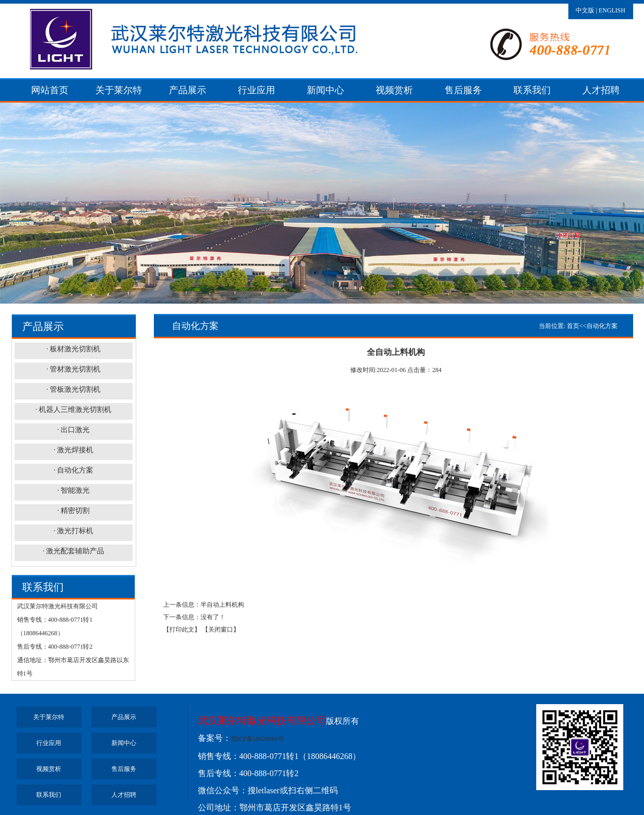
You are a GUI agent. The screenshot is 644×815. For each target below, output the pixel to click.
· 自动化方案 (73, 470)
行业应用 (256, 90)
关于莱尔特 (119, 90)
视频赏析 (394, 90)
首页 (573, 326)
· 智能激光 (73, 490)
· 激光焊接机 (73, 450)
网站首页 (50, 90)
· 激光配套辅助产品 (73, 551)
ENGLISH (612, 10)
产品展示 (188, 90)
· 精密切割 (73, 511)
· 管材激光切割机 (73, 369)
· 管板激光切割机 (73, 389)
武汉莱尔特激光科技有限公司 (262, 720)
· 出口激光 (73, 430)
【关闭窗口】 (221, 630)
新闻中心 (325, 90)
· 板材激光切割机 (73, 349)
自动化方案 (602, 326)
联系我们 (532, 90)
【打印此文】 (182, 630)
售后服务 (463, 90)
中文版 (585, 10)
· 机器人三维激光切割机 (73, 410)
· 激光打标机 (73, 531)
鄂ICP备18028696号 (258, 739)
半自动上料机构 (222, 605)
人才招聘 (601, 90)
